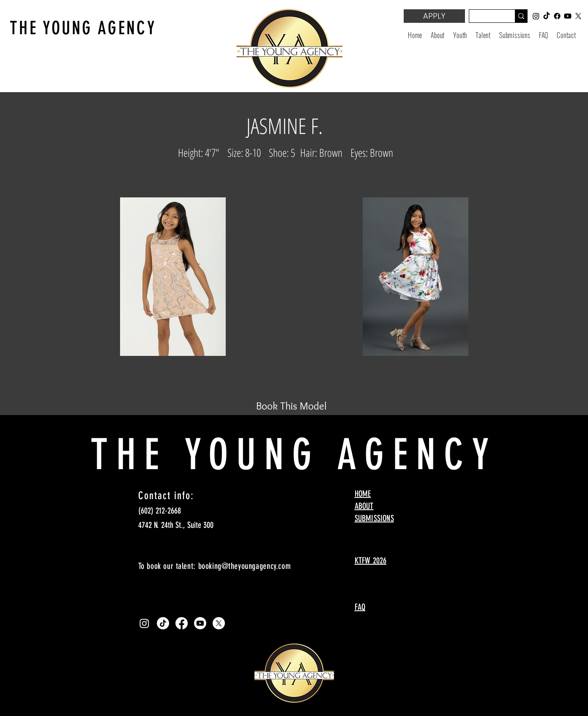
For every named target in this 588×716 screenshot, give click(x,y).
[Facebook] (182, 623)
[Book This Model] (292, 406)
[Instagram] (144, 623)
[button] (460, 35)
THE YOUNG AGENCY (83, 28)
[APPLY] (434, 16)
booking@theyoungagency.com (245, 566)
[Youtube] (200, 623)
